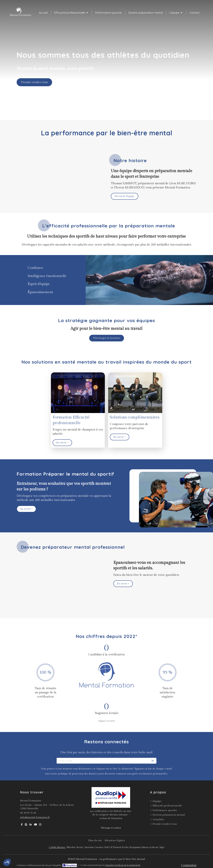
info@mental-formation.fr (35, 817)
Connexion (189, 865)
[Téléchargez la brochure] (107, 338)
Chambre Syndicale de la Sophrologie (122, 865)
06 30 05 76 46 (28, 813)
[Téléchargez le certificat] (111, 828)
